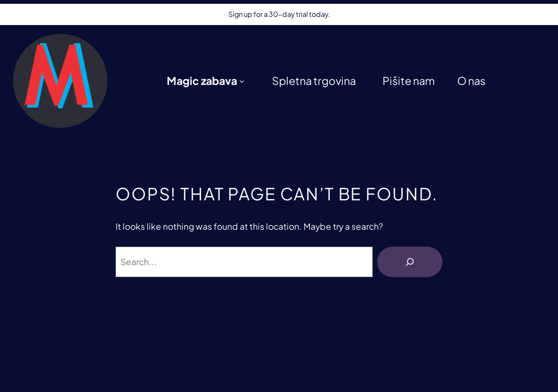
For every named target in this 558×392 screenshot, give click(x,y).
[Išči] (410, 262)
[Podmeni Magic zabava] (242, 81)
